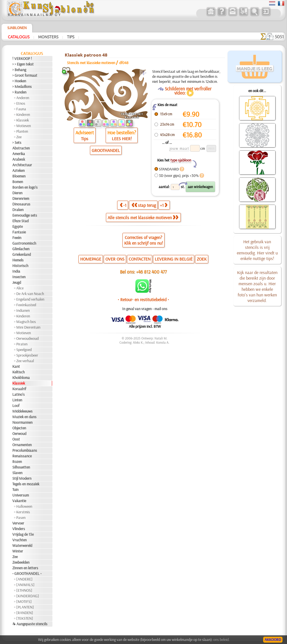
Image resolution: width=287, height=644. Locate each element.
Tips (71, 37)
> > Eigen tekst (23, 64)
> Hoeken (19, 81)
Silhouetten (21, 467)
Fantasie (19, 232)
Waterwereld (22, 545)
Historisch (20, 266)
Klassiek (23, 120)
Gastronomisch (24, 243)
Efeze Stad (20, 221)
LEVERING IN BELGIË (174, 259)
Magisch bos (26, 322)
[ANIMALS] (25, 585)
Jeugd (17, 282)
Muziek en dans (24, 417)
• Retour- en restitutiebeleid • (143, 299)
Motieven (24, 126)
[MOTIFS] (24, 601)
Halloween (24, 506)
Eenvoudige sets (25, 215)
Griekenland (22, 254)
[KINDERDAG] (28, 596)
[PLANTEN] (25, 607)
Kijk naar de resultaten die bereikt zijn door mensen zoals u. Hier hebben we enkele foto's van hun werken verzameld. (257, 286)
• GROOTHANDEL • (27, 573)
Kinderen (23, 114)
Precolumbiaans (25, 450)
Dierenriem (21, 198)
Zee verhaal (25, 361)
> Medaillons (22, 86)
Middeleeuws (22, 411)
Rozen (17, 462)
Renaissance (22, 456)
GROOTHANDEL (106, 150)
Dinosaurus (21, 204)
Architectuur (22, 165)
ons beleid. (221, 640)
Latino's (18, 394)
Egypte (18, 226)
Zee (19, 137)
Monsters (48, 37)
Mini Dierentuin (28, 327)
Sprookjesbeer (27, 355)
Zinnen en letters (25, 568)
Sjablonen (17, 28)
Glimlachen (21, 249)
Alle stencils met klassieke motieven (143, 217)
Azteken (18, 170)
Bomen (18, 182)
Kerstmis (23, 512)
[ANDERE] (24, 579)
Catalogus (19, 37)
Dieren (17, 193)
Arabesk (19, 159)
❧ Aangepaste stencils (30, 624)
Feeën (17, 238)
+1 (164, 205)
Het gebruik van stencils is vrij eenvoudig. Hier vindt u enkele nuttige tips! (257, 250)
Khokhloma (21, 378)
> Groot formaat (25, 75)
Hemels (18, 260)
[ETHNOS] (24, 590)
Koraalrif (19, 389)
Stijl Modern (22, 478)
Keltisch (18, 372)
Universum (21, 495)
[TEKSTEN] (25, 618)
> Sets (17, 142)
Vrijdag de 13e (23, 534)
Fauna (21, 109)
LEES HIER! (122, 139)
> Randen (19, 92)
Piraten (22, 344)
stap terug (144, 205)
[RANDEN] (25, 613)
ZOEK (202, 259)
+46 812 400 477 (151, 272)
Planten (22, 131)
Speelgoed (24, 350)
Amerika (19, 154)
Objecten (19, 428)
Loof (16, 406)
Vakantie (19, 501)
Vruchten (19, 540)
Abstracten (21, 148)
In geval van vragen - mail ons (145, 309)
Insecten (19, 277)
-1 (123, 205)
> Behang (19, 70)
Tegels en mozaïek (26, 484)
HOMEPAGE (91, 259)
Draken (18, 210)
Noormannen (22, 422)
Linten (17, 400)
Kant (16, 366)
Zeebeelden (21, 562)
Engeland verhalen (30, 299)
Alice (20, 288)
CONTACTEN (140, 259)
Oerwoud (19, 434)
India (16, 271)
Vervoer (18, 523)
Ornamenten (22, 445)
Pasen (21, 517)
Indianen (23, 310)
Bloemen (19, 176)
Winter (18, 551)
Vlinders (19, 529)
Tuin (15, 490)
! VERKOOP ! (22, 58)
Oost (16, 439)
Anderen (23, 98)
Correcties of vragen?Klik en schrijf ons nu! (143, 240)
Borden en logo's (25, 187)
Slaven (17, 473)
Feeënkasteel (26, 305)
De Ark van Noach (30, 294)
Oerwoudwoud (27, 338)
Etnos (21, 103)
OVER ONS (115, 259)
